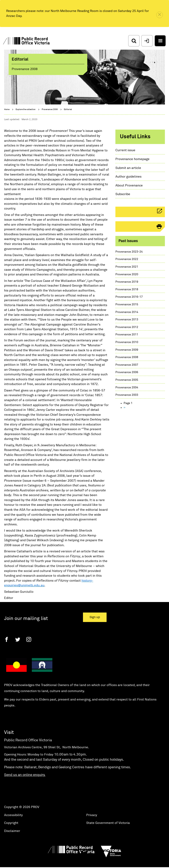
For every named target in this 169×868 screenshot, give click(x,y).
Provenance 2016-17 (129, 297)
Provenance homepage (132, 159)
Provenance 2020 (127, 274)
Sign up (95, 617)
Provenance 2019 (127, 282)
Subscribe (123, 194)
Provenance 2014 (127, 312)
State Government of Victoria (108, 823)
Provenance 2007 (127, 365)
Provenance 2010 (127, 342)
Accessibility (13, 815)
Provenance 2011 (127, 335)
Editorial (68, 109)
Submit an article (128, 168)
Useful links (135, 137)
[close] (160, 15)
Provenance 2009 (127, 350)
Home (7, 109)
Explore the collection (26, 109)
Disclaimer (12, 831)
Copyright (11, 823)
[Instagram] (29, 639)
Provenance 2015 (127, 305)
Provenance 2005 (127, 380)
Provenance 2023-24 (129, 252)
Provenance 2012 (127, 327)
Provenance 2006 (127, 372)
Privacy (92, 815)
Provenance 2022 (127, 259)
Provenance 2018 (127, 289)
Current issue (125, 150)
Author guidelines (128, 177)
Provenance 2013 (127, 320)
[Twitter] (18, 639)
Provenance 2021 (127, 267)
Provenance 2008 (50, 109)
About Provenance (129, 185)
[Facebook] (7, 639)
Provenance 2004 (127, 388)
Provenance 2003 (127, 395)
